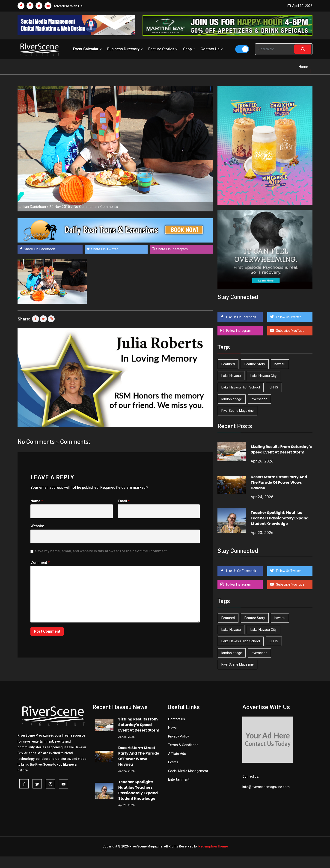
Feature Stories (163, 49)
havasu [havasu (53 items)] (280, 364)
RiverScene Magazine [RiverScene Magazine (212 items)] (238, 411)
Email (124, 501)
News (172, 728)
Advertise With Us (68, 6)
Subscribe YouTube (290, 331)
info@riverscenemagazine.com (266, 787)
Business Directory (125, 49)
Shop (190, 49)
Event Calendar (88, 49)
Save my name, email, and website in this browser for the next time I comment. (101, 551)
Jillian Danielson (33, 207)
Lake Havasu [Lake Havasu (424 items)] (231, 376)
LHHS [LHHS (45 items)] (274, 387)
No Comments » (86, 207)
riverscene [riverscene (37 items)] (259, 399)
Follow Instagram (238, 331)
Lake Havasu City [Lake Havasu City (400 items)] (263, 376)
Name (37, 501)
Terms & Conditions (183, 745)
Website (37, 526)
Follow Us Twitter (288, 317)
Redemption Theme (213, 846)
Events (173, 762)
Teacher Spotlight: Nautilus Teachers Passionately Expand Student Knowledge (280, 518)
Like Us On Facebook (241, 317)
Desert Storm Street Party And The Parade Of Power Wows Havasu (279, 482)
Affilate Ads (177, 754)
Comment (40, 562)
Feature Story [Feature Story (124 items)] (255, 364)
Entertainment (179, 779)
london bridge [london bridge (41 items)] (232, 399)
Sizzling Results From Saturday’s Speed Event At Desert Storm (281, 449)
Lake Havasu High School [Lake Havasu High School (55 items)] (241, 387)
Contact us (177, 719)
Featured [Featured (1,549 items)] (228, 364)
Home (303, 67)
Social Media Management (188, 771)
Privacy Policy (178, 736)
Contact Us (212, 49)
